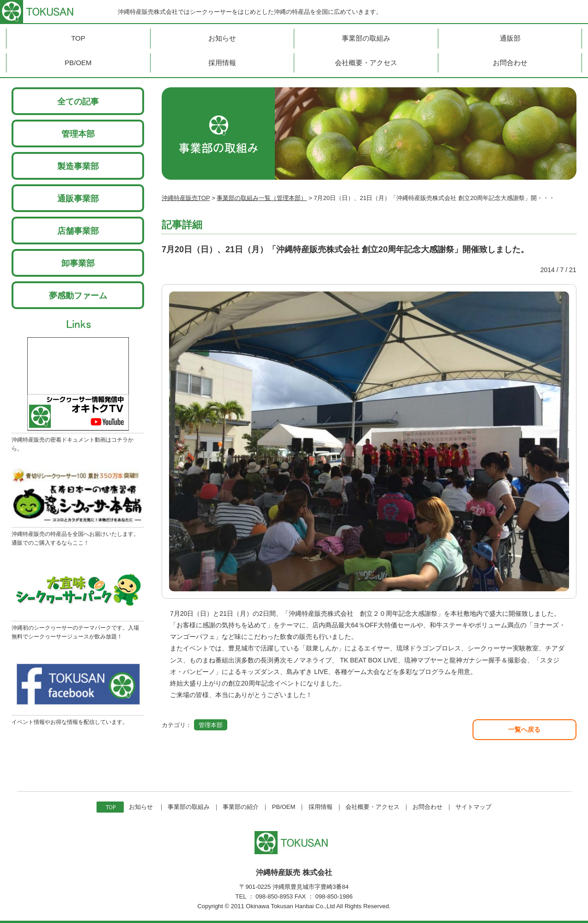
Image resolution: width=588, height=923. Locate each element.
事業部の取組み (189, 807)
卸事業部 (78, 263)
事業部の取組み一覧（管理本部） (262, 198)
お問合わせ (427, 807)
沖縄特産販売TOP (186, 198)
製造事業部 (78, 166)
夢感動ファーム (78, 296)
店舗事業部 (78, 231)
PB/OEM (284, 807)
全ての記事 (78, 102)
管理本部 (78, 134)
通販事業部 (78, 199)
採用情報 (321, 807)
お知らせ (141, 807)
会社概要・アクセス (373, 807)
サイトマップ (473, 807)
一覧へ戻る (524, 729)
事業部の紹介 (241, 807)
